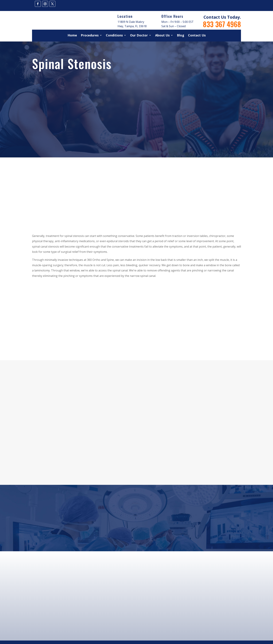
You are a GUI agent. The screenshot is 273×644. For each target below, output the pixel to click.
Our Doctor (139, 36)
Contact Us (197, 36)
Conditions (114, 36)
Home (72, 36)
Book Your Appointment (137, 532)
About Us (162, 36)
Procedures (90, 36)
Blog (181, 36)
